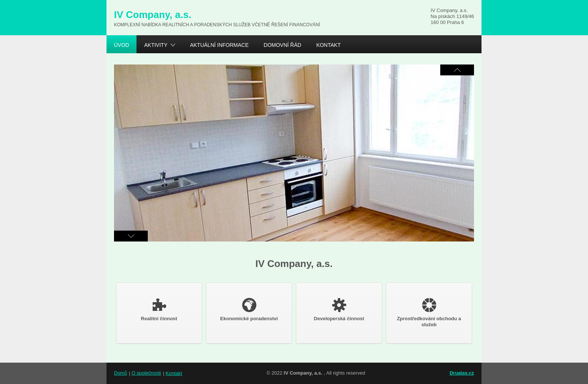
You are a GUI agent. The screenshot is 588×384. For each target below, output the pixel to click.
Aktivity (156, 46)
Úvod (121, 45)
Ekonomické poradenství (249, 310)
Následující (457, 70)
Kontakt (328, 45)
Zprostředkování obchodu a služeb (429, 313)
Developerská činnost (339, 310)
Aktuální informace (219, 45)
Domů (121, 373)
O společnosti (146, 373)
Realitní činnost (159, 310)
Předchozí (131, 236)
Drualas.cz (462, 373)
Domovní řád (282, 45)
